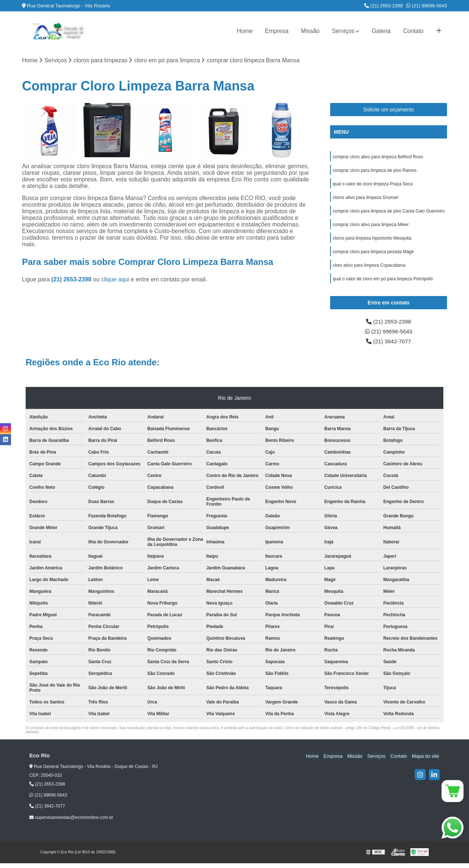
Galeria (381, 31)
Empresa (277, 31)
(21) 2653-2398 (384, 6)
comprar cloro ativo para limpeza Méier (371, 227)
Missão (310, 31)
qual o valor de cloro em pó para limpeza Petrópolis (383, 282)
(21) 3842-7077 (389, 346)
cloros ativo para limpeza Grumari (365, 199)
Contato (413, 31)
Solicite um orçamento (389, 110)
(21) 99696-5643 (427, 6)
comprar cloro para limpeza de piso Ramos (375, 171)
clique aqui (115, 280)
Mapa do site (426, 761)
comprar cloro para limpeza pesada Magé (373, 255)
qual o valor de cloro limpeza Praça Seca (373, 185)
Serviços (343, 31)
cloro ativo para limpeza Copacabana (369, 269)
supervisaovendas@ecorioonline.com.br (71, 823)
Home (245, 31)
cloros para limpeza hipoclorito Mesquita (372, 241)
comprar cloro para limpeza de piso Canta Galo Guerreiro (389, 213)
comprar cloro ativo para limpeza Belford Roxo (378, 157)
